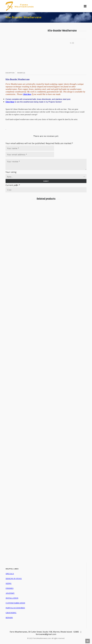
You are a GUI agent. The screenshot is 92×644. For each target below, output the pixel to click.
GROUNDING (11, 613)
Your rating (11, 172)
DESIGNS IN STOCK (14, 579)
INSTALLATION (12, 598)
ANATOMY (10, 593)
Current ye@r (13, 185)
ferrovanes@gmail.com (46, 634)
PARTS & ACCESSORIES (15, 608)
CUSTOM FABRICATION (15, 603)
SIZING (9, 583)
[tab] (11, 73)
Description (10, 73)
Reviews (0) (21, 73)
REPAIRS (9, 618)
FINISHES (10, 588)
